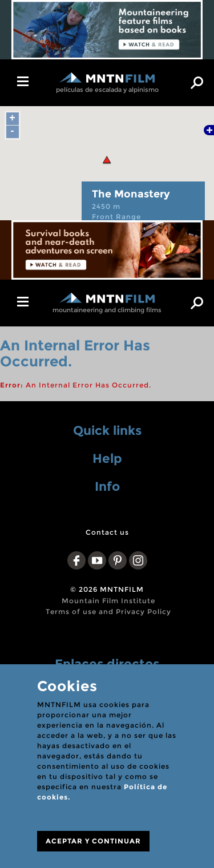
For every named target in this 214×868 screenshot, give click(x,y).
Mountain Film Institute (108, 601)
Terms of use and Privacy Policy (108, 611)
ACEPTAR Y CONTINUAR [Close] (93, 841)
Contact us (107, 532)
